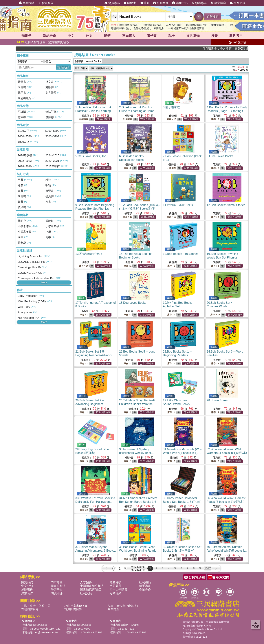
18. (133, 303)
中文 (71, 36)
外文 (89, 36)
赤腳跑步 (159, 28)
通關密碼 (27, 590)
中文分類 (27, 586)
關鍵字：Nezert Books (88, 61)
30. (136, 453)
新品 (49, 36)
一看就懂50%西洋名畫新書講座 (186, 28)
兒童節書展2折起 (152, 25)
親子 (172, 36)
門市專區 (57, 582)
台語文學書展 (141, 28)
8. (220, 156)
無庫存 (84, 119)
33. (95, 502)
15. (181, 254)
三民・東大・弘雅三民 (36, 606)
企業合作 (145, 590)
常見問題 (115, 586)
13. (89, 254)
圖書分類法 (58, 586)
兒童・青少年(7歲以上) (123, 606)
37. (96, 551)
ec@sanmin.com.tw (46, 632)
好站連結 (115, 593)
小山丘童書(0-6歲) (76, 606)
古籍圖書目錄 (30, 609)
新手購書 (145, 586)
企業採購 (27, 3)
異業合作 (27, 593)
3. (172, 107)
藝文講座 (218, 3)
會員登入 (46, 3)
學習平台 (237, 3)
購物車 (130, 3)
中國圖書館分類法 (92, 586)
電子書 (152, 36)
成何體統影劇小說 (196, 25)
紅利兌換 (161, 3)
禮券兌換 (115, 582)
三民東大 (129, 36)
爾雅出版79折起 (129, 25)
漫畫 (214, 36)
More (44, 282)
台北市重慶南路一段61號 (125, 625)
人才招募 (86, 582)
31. (183, 453)
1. (95, 111)
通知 (144, 3)
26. (138, 404)
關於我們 (27, 582)
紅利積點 (145, 582)
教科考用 (236, 36)
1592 (208, 568)
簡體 (107, 36)
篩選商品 (63, 67)
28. (217, 400)
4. (227, 111)
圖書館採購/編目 (91, 590)
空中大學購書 (118, 590)
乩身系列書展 (174, 25)
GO (199, 16)
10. (139, 209)
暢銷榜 (26, 36)
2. (138, 111)
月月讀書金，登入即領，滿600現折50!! (236, 49)
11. (178, 205)
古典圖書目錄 (73, 609)
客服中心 (180, 3)
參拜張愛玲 (218, 25)
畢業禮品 (114, 609)
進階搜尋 (213, 17)
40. (227, 551)
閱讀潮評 (57, 593)
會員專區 (112, 3)
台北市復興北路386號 (35, 625)
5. (91, 156)
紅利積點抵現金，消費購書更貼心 (43, 42)
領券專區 (199, 3)
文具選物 (193, 36)
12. (226, 205)
